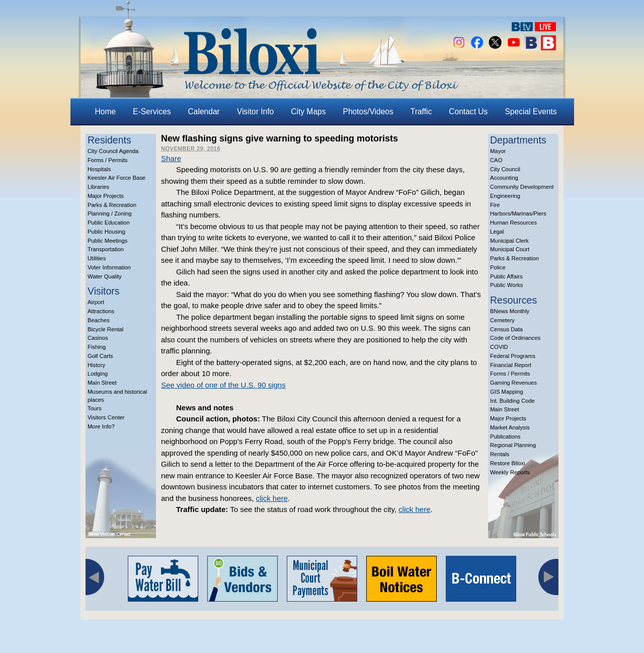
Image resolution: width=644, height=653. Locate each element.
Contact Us (468, 112)
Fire (495, 205)
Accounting (504, 178)
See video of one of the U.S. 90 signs (223, 385)
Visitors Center (106, 417)
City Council (505, 169)
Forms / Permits (107, 160)
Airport (96, 302)
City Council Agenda (113, 151)
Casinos (98, 338)
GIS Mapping (507, 392)
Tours (95, 408)
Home (106, 112)
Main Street (102, 383)
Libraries (98, 187)
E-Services (152, 112)
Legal (497, 232)
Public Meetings (107, 241)
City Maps (308, 112)
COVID (499, 347)
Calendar (204, 112)
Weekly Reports (510, 472)
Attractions (101, 311)
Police (498, 267)
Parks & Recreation (112, 205)
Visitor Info (255, 112)
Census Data (506, 329)
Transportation (106, 249)
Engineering (505, 196)
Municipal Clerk (509, 241)
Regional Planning (513, 445)
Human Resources (513, 223)
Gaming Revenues (513, 383)
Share (171, 158)
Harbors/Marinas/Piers (518, 213)
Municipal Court (510, 249)
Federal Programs (513, 356)
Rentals (500, 454)
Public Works (506, 285)
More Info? (101, 426)
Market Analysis (510, 427)
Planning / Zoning (110, 213)
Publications (505, 437)
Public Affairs (506, 276)
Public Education (109, 223)
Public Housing (106, 232)
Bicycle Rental (105, 329)
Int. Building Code (512, 401)
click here (271, 498)
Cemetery (502, 320)
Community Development (522, 187)
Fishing (97, 347)
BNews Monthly (510, 311)
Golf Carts (100, 356)
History (96, 365)
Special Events (531, 112)
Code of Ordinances (515, 338)
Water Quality (105, 276)
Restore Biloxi (507, 463)
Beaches (99, 320)
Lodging (98, 374)
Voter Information (109, 267)
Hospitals (99, 169)
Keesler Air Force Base (116, 178)
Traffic (421, 112)
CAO (496, 160)
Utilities (97, 258)
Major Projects (106, 196)
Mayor (498, 151)
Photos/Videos (368, 112)
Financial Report (511, 365)
